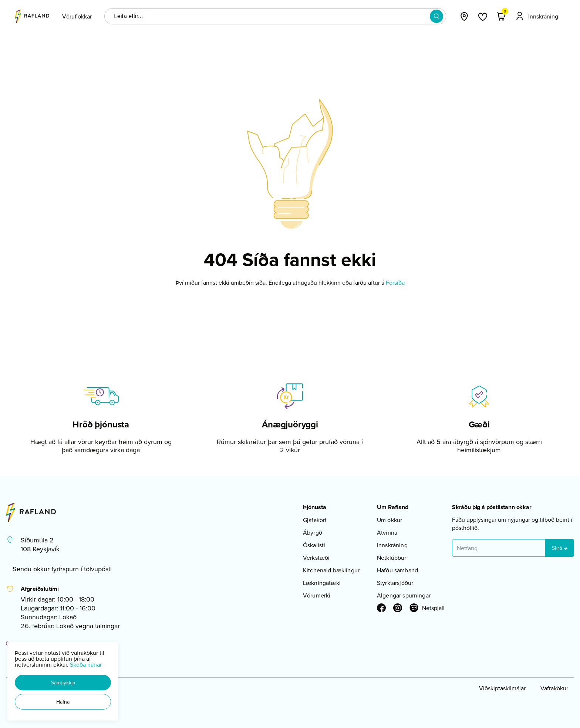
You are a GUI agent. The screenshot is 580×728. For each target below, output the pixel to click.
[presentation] (77, 16)
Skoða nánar (86, 664)
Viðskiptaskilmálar (502, 688)
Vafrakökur (554, 688)
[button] (63, 683)
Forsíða (395, 282)
